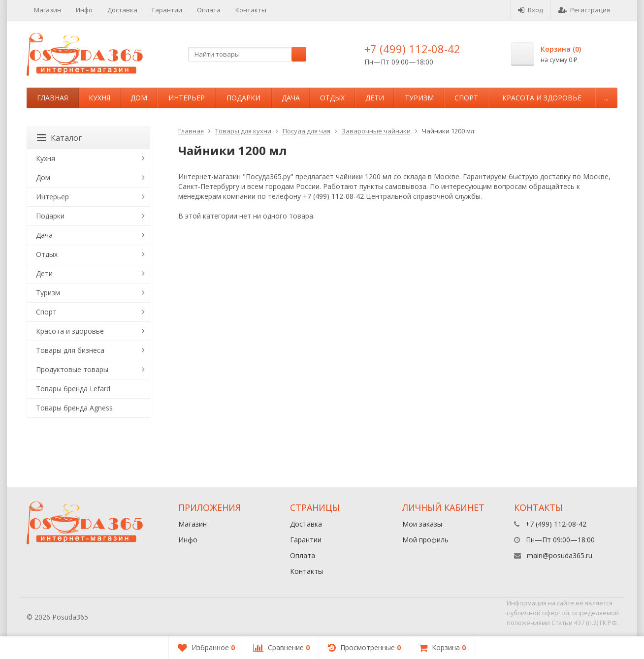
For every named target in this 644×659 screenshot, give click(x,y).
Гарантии (167, 10)
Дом (139, 98)
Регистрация (584, 10)
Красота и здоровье (542, 98)
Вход (531, 10)
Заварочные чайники (376, 131)
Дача (291, 98)
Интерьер (187, 98)
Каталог (59, 138)
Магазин (48, 10)
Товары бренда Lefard (73, 389)
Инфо (84, 10)
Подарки (243, 98)
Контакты (251, 10)
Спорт (466, 98)
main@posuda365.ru (560, 555)
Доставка (122, 10)
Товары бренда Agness (74, 408)
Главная (52, 98)
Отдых (332, 98)
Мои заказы (422, 524)
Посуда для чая (306, 131)
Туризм (419, 98)
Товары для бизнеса (70, 350)
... (606, 98)
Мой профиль (425, 540)
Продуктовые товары (72, 369)
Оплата (209, 10)
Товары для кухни (243, 131)
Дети (375, 98)
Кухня (99, 98)
